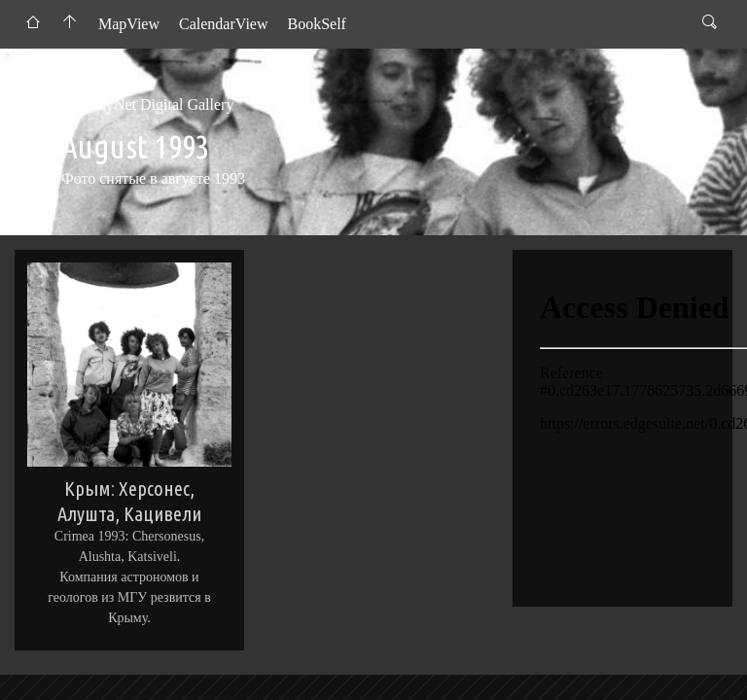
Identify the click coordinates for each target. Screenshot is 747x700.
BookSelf (316, 24)
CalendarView (223, 24)
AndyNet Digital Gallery (156, 105)
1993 (283, 105)
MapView (129, 24)
